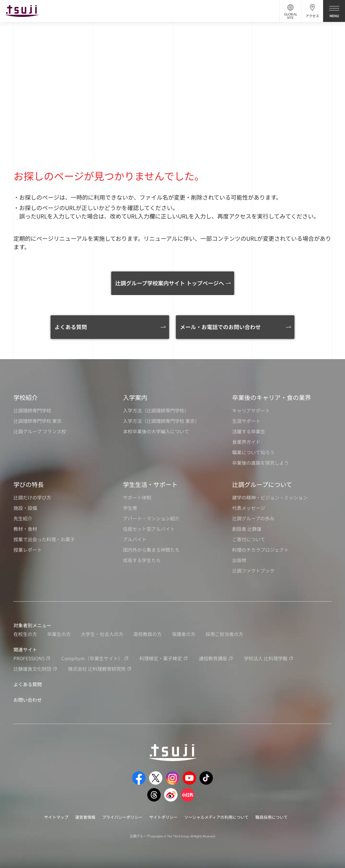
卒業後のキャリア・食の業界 (272, 397)
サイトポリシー (163, 817)
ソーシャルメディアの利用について (216, 817)
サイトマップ (56, 817)
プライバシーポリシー (122, 817)
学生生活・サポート (150, 484)
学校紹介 (26, 397)
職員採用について (272, 817)
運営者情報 (85, 817)
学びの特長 (29, 484)
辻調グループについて (262, 484)
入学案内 (135, 397)
